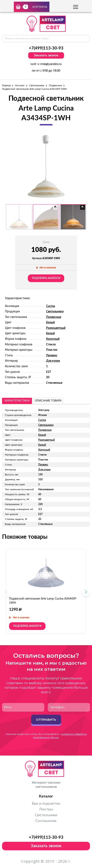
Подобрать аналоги (46, 278)
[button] (86, 593)
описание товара (48, 401)
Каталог (20, 85)
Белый (50, 322)
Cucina (51, 306)
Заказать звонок (46, 55)
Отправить (46, 720)
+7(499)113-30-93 (46, 48)
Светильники (37, 85)
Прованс (52, 355)
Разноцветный (56, 328)
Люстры (46, 809)
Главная (6, 85)
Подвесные (56, 85)
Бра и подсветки (46, 804)
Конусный (53, 339)
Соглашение (46, 821)
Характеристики (17, 401)
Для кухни (53, 361)
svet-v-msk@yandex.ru (46, 64)
